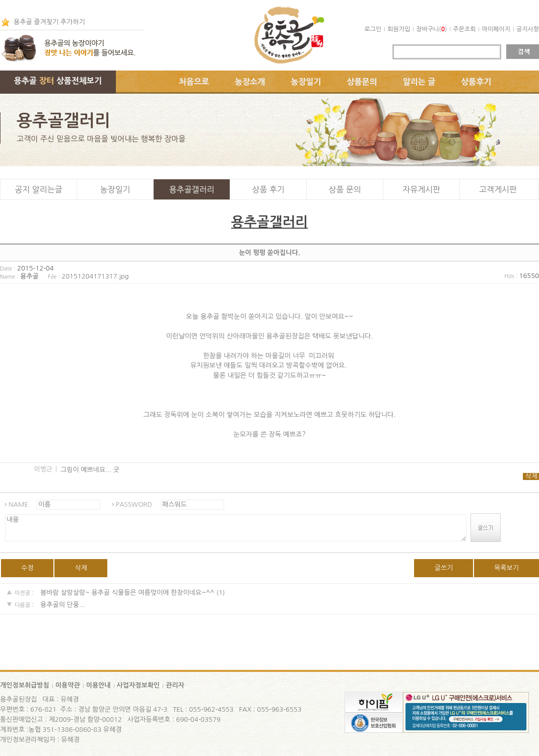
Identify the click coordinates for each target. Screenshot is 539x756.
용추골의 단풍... (63, 605)
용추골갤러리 (191, 189)
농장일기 (306, 82)
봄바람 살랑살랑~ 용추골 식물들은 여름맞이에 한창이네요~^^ (127, 593)
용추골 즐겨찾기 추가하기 (49, 22)
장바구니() (431, 29)
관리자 (175, 685)
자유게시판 (421, 189)
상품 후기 (268, 189)
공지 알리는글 (39, 189)
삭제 (531, 476)
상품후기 (476, 82)
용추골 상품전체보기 (58, 81)
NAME (18, 504)
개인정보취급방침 (25, 685)
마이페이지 (496, 29)
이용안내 (98, 685)
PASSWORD (134, 504)
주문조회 (464, 29)
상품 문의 (345, 189)
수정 (27, 568)
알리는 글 (419, 82)
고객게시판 (498, 189)
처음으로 (194, 82)
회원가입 (399, 29)
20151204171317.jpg (95, 276)
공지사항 (528, 29)
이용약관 (68, 685)
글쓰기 (444, 568)
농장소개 (250, 82)
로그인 (373, 29)
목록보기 (507, 568)
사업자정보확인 (139, 685)
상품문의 (362, 82)
